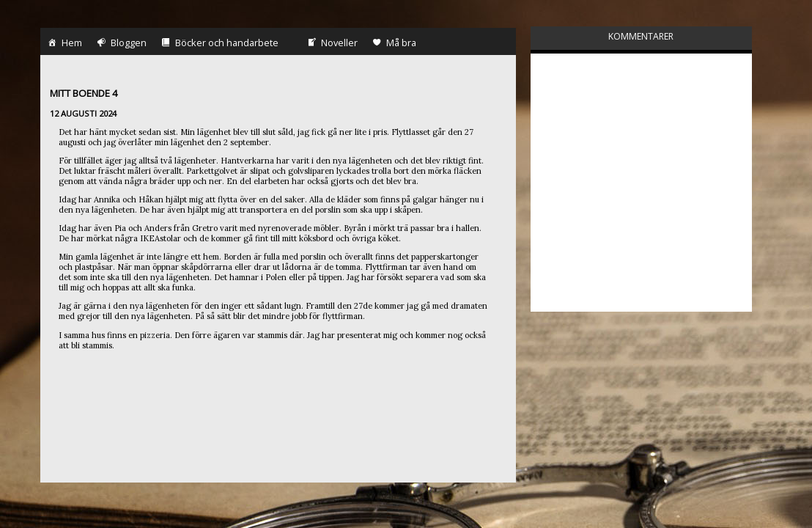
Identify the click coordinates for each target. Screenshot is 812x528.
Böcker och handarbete (209, 20)
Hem (47, 16)
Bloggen (104, 16)
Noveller (314, 16)
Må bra (383, 20)
